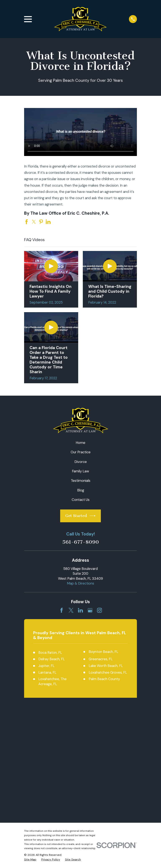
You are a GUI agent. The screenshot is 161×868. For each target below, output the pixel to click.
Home (80, 443)
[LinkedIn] (80, 610)
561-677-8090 (81, 542)
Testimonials (81, 481)
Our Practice (81, 452)
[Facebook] (62, 610)
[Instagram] (99, 610)
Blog (81, 490)
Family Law (80, 471)
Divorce (81, 462)
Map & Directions (80, 583)
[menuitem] (30, 747)
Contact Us (81, 500)
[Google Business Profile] (90, 610)
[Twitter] (71, 610)
